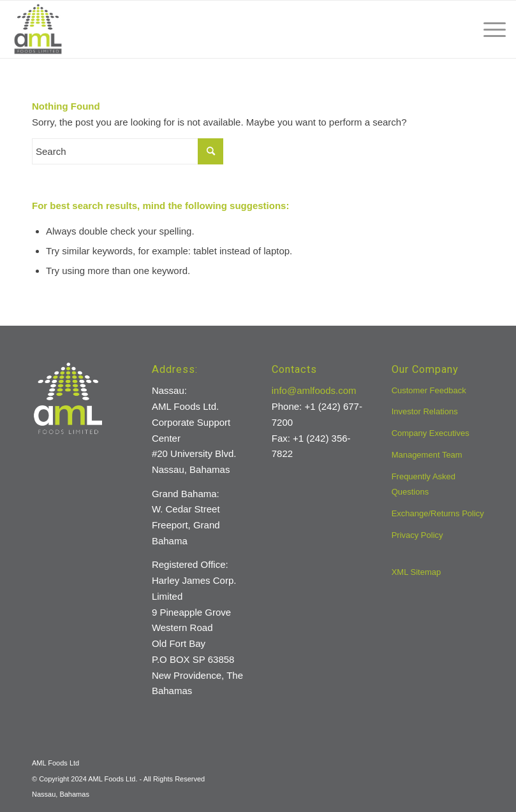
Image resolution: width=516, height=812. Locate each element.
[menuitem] (488, 29)
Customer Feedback (429, 390)
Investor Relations (425, 411)
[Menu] (488, 29)
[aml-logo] (38, 29)
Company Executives (431, 433)
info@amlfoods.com (314, 390)
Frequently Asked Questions (424, 484)
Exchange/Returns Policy (438, 513)
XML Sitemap (416, 572)
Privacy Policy (417, 535)
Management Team (427, 455)
